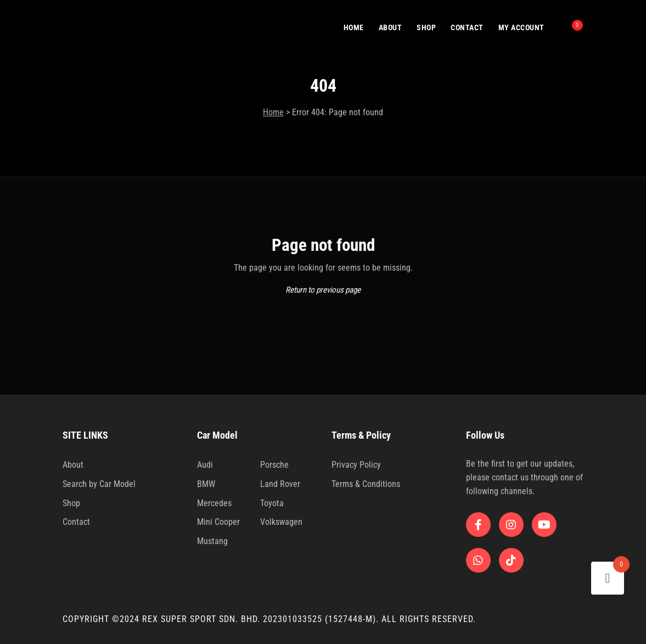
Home (273, 112)
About (73, 465)
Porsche (274, 465)
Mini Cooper (218, 522)
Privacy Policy (356, 465)
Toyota (272, 503)
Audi (205, 465)
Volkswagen (281, 522)
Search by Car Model (99, 484)
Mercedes (214, 503)
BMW (206, 484)
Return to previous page (323, 290)
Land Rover (280, 484)
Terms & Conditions (366, 484)
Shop (71, 503)
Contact (76, 522)
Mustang (212, 541)
